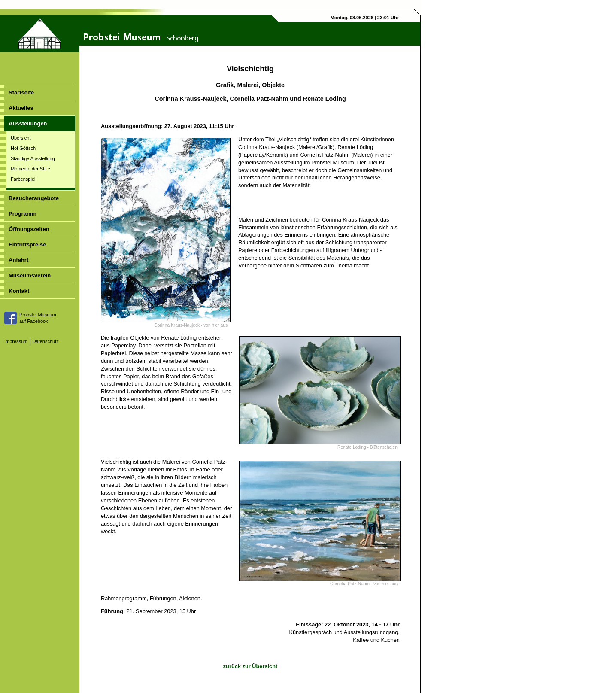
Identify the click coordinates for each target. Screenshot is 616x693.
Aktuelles (21, 108)
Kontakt (19, 291)
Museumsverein (30, 275)
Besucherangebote (34, 198)
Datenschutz (46, 341)
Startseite (21, 93)
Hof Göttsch (23, 148)
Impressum (16, 341)
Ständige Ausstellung (33, 158)
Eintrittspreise (27, 245)
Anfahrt (18, 260)
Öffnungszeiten (29, 229)
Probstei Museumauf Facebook (38, 318)
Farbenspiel (23, 179)
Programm (23, 214)
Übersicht (21, 138)
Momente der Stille (30, 169)
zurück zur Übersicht (250, 666)
